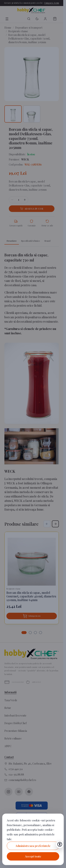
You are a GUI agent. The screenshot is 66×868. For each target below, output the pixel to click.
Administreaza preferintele (33, 846)
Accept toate (33, 856)
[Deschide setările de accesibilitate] (60, 844)
